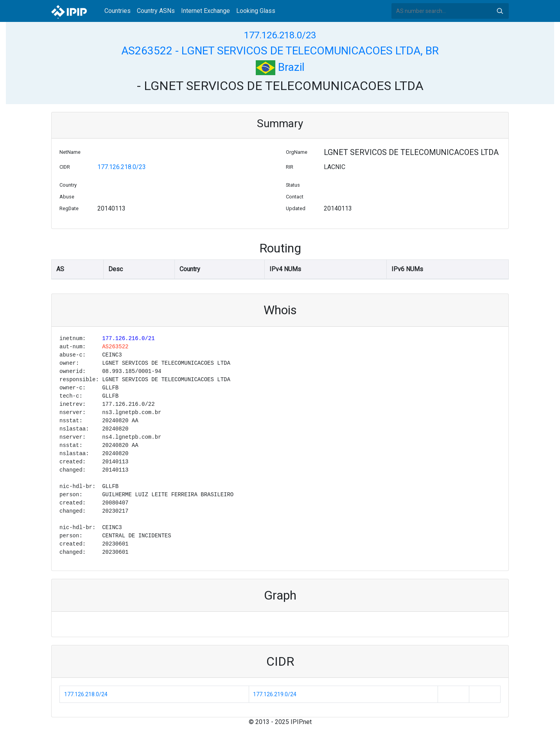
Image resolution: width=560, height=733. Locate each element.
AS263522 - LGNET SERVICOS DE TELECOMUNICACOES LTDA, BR (280, 51)
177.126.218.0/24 (86, 694)
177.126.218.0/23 (280, 35)
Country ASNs (156, 11)
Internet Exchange (206, 11)
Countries (118, 11)
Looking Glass (256, 11)
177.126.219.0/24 (275, 694)
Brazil (280, 67)
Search (500, 11)
